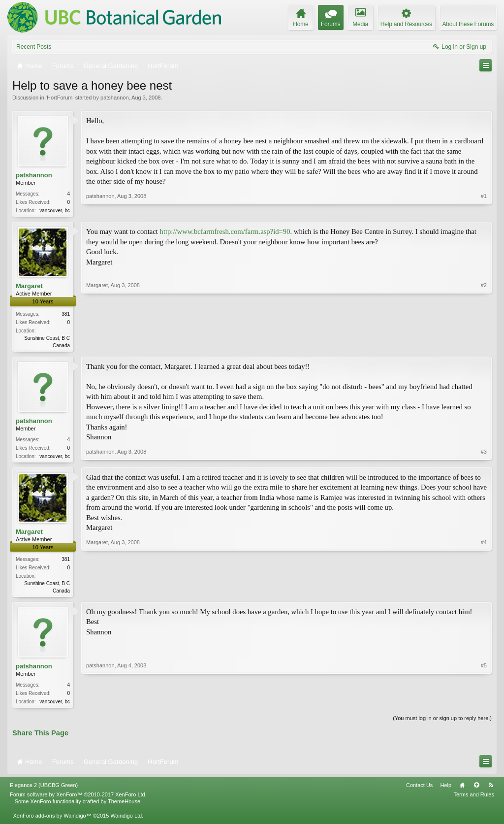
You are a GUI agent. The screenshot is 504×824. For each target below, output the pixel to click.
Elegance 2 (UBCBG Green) (44, 790)
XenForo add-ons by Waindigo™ (52, 820)
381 (66, 315)
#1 (484, 209)
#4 (484, 593)
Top (476, 790)
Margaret (29, 287)
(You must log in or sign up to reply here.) (442, 723)
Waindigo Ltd (126, 820)
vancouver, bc (55, 211)
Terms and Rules (474, 799)
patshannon (115, 98)
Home (462, 790)
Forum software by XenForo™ (78, 799)
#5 (484, 704)
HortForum (60, 98)
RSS (491, 790)
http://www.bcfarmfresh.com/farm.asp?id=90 (225, 232)
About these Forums (468, 24)
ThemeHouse (124, 806)
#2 (484, 345)
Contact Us (419, 790)
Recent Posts (34, 47)
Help (446, 790)
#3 (484, 457)
